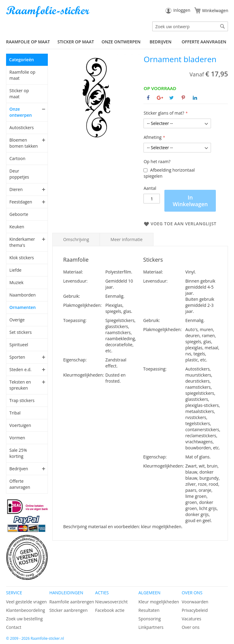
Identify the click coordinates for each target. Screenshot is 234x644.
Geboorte (19, 214)
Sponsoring (150, 619)
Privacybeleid (195, 610)
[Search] (222, 26)
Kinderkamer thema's (22, 242)
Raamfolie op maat (22, 75)
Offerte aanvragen (204, 42)
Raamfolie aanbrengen (72, 602)
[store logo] (48, 12)
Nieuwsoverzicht (111, 602)
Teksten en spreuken (20, 385)
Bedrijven (19, 469)
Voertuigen (20, 425)
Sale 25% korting (18, 453)
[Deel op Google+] (160, 98)
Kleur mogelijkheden (159, 602)
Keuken (17, 227)
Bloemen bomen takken (24, 143)
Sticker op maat (19, 94)
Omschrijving (76, 239)
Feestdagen (21, 202)
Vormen (17, 438)
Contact (14, 627)
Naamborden (23, 295)
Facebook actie (110, 610)
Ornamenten (23, 307)
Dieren (16, 189)
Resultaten (149, 610)
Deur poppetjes (19, 174)
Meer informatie (127, 239)
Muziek (16, 282)
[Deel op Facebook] (148, 98)
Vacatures (191, 619)
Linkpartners (151, 627)
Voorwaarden (195, 602)
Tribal (15, 413)
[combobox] (190, 26)
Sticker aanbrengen (68, 610)
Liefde (15, 270)
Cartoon (17, 158)
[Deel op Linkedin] (195, 98)
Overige (17, 320)
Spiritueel (19, 345)
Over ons (191, 627)
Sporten (17, 357)
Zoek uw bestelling (24, 619)
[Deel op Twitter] (171, 98)
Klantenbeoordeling (26, 610)
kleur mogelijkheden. (162, 527)
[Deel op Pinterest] (183, 98)
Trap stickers (22, 400)
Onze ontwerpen (21, 112)
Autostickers (21, 127)
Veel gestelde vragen (26, 602)
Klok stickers (22, 258)
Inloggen (182, 10)
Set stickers (21, 332)
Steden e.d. (20, 369)
